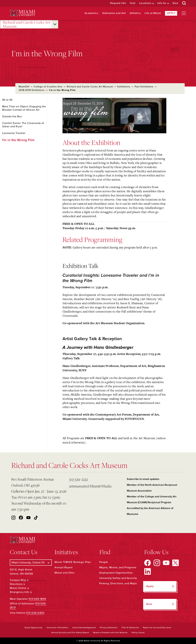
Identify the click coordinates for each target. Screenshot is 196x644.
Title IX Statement (130, 628)
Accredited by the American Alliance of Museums (150, 511)
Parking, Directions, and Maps (118, 583)
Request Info (118, 3)
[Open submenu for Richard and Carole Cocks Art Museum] (55, 24)
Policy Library (138, 633)
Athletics (135, 13)
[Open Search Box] (184, 3)
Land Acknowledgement (84, 628)
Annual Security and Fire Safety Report (70, 633)
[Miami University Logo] (22, 13)
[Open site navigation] (184, 13)
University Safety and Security (118, 578)
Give (175, 3)
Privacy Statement (109, 628)
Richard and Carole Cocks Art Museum (26, 24)
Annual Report (64, 567)
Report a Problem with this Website (110, 633)
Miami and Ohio (64, 573)
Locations (145, 3)
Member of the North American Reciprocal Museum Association (152, 488)
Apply (171, 13)
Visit (133, 3)
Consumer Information (57, 628)
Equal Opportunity (34, 628)
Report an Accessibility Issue (157, 628)
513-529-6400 (35, 613)
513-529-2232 (79, 479)
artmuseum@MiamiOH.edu (90, 486)
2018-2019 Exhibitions (32, 90)
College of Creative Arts (48, 87)
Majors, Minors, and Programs (118, 567)
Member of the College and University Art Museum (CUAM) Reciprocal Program (152, 499)
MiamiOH (24, 87)
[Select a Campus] (31, 563)
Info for (162, 3)
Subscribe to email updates (143, 479)
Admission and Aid (114, 13)
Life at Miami (153, 13)
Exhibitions (124, 87)
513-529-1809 (37, 599)
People (104, 562)
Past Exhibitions (144, 87)
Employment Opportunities (116, 573)
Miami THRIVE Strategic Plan (73, 562)
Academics (91, 13)
